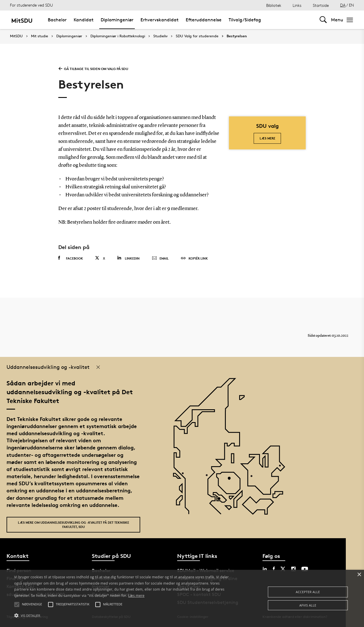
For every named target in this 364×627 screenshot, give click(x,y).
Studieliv (160, 36)
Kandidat (84, 20)
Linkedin (128, 258)
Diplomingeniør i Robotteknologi (118, 36)
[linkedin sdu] (265, 569)
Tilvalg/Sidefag (245, 20)
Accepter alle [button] (308, 592)
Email (160, 258)
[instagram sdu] (293, 569)
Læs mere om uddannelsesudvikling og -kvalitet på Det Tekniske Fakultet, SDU (74, 525)
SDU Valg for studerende (197, 36)
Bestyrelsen (237, 36)
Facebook (71, 258)
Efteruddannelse (204, 20)
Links (297, 5)
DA (343, 5)
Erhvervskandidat (160, 20)
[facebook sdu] (274, 569)
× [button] (359, 575)
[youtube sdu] (305, 569)
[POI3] (221, 501)
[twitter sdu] (283, 569)
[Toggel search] (323, 20)
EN (351, 5)
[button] (123, 616)
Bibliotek (274, 5)
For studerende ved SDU (31, 5)
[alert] (182, 598)
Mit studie (40, 36)
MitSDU (16, 36)
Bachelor (57, 20)
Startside (321, 5)
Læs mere (267, 138)
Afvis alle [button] (308, 605)
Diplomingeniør (117, 20)
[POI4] (231, 480)
